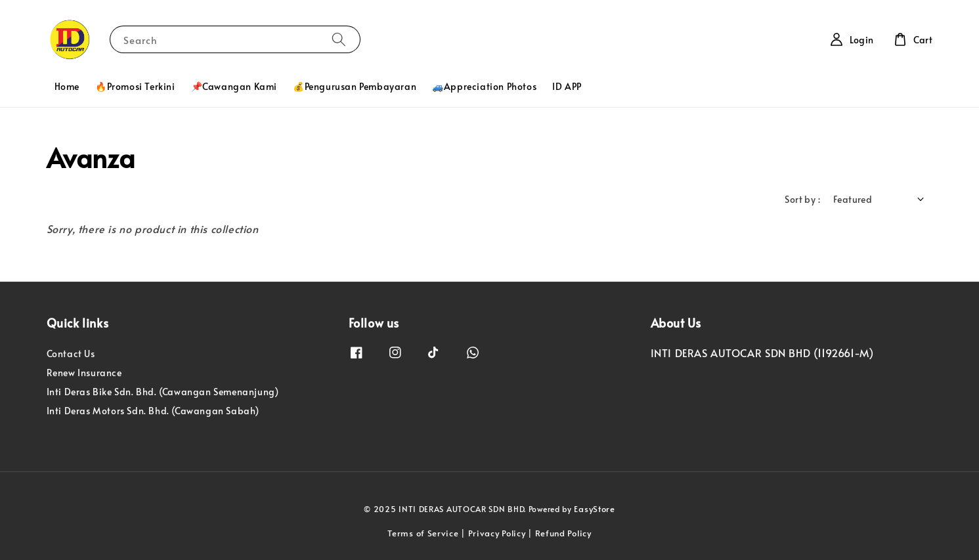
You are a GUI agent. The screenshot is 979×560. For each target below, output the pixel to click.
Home (67, 86)
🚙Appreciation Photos (484, 86)
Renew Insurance (84, 373)
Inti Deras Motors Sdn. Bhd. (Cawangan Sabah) (153, 411)
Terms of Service (423, 533)
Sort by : (802, 199)
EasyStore (594, 509)
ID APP (567, 86)
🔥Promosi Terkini (135, 86)
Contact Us (71, 354)
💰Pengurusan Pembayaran (355, 86)
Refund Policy (563, 533)
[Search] (339, 39)
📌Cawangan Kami (234, 86)
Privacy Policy (497, 533)
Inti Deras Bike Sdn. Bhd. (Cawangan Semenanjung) (163, 392)
